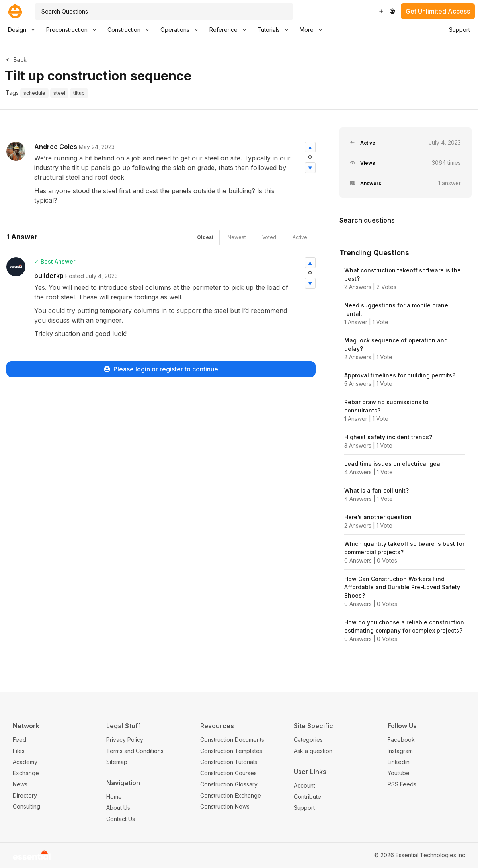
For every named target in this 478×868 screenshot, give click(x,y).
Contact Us (121, 819)
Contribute (307, 797)
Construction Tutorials (229, 762)
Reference (231, 30)
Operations (182, 30)
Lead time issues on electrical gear (393, 464)
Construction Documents (232, 740)
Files (19, 751)
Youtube (399, 773)
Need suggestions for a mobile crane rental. (396, 309)
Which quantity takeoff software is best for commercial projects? (404, 548)
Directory (25, 795)
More (314, 30)
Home (114, 797)
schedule (34, 93)
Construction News (225, 806)
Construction (131, 30)
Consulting (26, 806)
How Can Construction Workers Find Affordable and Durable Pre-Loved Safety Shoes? (402, 587)
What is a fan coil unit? (377, 490)
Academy (25, 762)
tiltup (79, 93)
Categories (308, 740)
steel (59, 93)
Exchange (26, 773)
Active (300, 237)
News (20, 784)
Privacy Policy (125, 740)
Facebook (401, 740)
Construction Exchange (231, 795)
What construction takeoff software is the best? (403, 274)
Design (24, 30)
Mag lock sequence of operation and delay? (396, 344)
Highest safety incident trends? (388, 437)
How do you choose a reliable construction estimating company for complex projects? (404, 626)
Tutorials (276, 30)
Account (304, 785)
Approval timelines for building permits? (400, 375)
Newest (237, 237)
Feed (20, 740)
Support (459, 30)
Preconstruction (74, 30)
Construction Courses (228, 773)
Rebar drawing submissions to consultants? (386, 406)
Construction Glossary (229, 784)
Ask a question (313, 751)
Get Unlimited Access (438, 11)
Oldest (205, 237)
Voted (269, 237)
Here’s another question (378, 517)
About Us (118, 808)
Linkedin (399, 762)
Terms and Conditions (135, 751)
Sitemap (117, 762)
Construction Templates (231, 751)
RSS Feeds (402, 784)
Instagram (400, 751)
